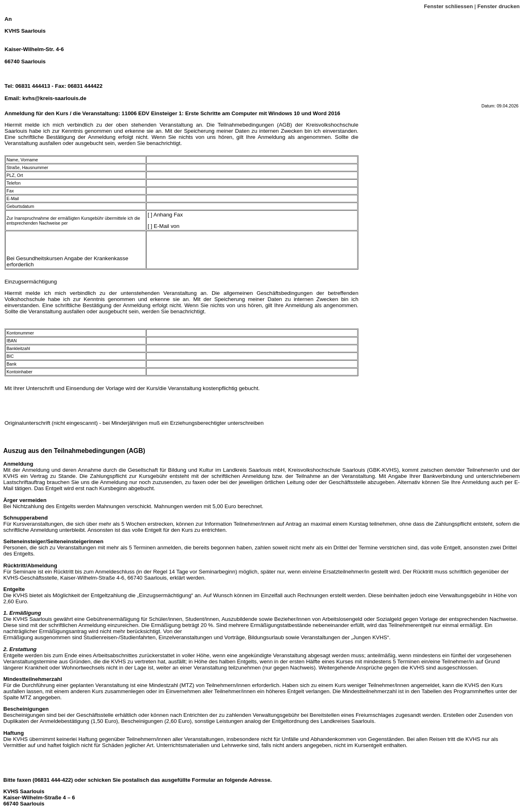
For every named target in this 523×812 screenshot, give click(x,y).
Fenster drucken (498, 6)
